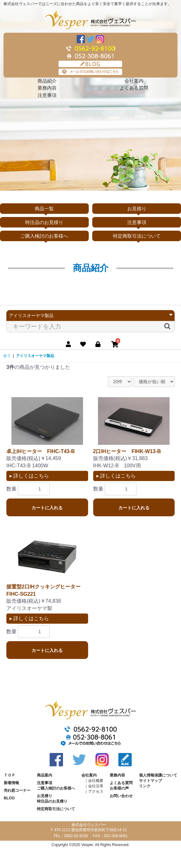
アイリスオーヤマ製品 (35, 356)
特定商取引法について (137, 236)
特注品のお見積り (44, 222)
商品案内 (45, 775)
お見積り (137, 209)
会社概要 (96, 781)
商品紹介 (47, 81)
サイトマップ (150, 781)
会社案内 (134, 81)
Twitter (90, 39)
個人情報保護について (158, 775)
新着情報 (11, 783)
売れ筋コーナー (17, 790)
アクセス (96, 791)
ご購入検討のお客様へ (44, 236)
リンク (145, 786)
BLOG (90, 64)
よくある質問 (134, 88)
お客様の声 (119, 788)
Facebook (81, 39)
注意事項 (47, 95)
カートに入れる (47, 508)
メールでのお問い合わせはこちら (90, 72)
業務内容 (47, 88)
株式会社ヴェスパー (90, 20)
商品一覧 (44, 209)
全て (7, 356)
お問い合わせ (121, 796)
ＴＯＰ (10, 775)
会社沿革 (96, 786)
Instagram (100, 39)
